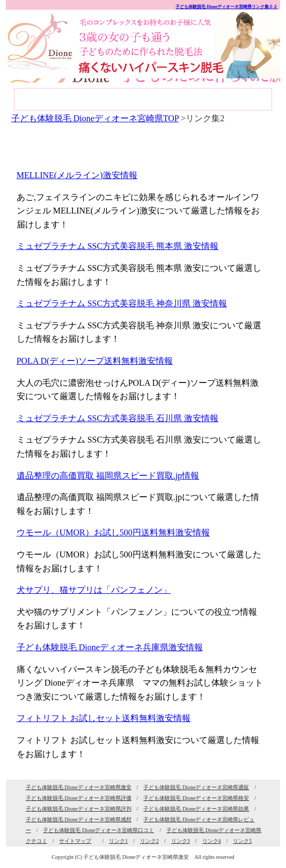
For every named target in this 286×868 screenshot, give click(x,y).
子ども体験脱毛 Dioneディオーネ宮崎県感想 (79, 819)
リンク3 (181, 841)
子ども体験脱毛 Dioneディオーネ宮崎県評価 (79, 798)
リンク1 (118, 841)
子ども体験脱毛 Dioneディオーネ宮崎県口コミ (98, 830)
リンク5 (242, 841)
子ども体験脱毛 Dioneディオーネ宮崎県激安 (79, 787)
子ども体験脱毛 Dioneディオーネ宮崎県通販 (196, 787)
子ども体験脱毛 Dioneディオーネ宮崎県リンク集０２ (226, 7)
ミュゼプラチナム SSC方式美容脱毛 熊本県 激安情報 (118, 246)
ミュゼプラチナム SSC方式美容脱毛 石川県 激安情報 (118, 418)
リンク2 (149, 841)
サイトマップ (75, 841)
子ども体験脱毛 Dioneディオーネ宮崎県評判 (79, 809)
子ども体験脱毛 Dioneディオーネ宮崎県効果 (196, 809)
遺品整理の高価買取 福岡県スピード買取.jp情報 (108, 476)
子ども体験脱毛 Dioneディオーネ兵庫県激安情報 (110, 647)
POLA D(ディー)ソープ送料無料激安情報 (95, 361)
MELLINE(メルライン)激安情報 (77, 175)
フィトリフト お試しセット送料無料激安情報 (104, 718)
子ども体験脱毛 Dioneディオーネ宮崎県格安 (196, 798)
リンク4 (212, 841)
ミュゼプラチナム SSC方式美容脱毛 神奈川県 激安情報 (122, 303)
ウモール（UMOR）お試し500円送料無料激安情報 (113, 532)
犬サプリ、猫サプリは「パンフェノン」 (94, 590)
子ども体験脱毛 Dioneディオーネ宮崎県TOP (95, 118)
